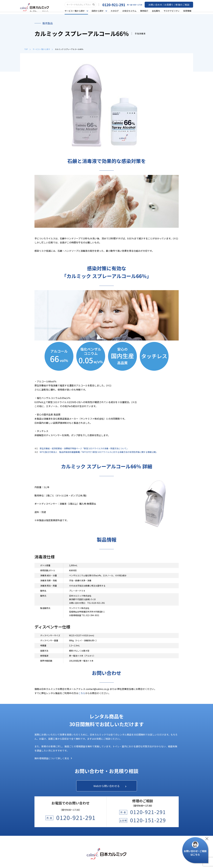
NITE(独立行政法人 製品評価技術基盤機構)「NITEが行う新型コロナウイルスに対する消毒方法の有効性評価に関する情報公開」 (99, 366)
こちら (82, 607)
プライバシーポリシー (74, 856)
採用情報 (189, 11)
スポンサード (168, 817)
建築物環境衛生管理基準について (121, 856)
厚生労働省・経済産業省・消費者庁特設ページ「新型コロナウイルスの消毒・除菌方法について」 (84, 362)
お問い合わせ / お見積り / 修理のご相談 (172, 4)
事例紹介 (146, 11)
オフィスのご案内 (170, 811)
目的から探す (41, 794)
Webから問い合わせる (109, 700)
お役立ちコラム (131, 11)
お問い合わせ (127, 794)
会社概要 (166, 800)
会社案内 (157, 11)
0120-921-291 (119, 5)
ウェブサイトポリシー (95, 856)
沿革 (164, 806)
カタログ (116, 11)
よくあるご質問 (128, 786)
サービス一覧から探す (43, 49)
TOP (27, 49)
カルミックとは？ (170, 795)
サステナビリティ (173, 11)
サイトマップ (143, 856)
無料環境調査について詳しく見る (53, 672)
